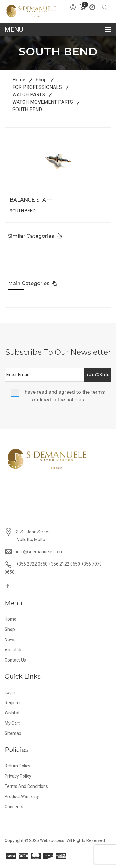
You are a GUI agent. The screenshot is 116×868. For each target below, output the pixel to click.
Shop (41, 80)
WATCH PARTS (29, 95)
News (10, 640)
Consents (14, 807)
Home (19, 80)
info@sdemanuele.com (39, 552)
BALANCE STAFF (31, 200)
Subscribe (98, 375)
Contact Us (15, 660)
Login (10, 692)
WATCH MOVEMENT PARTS (43, 102)
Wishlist (12, 713)
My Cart (12, 723)
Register (13, 703)
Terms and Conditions (26, 786)
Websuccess (52, 840)
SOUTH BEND (27, 109)
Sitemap (13, 733)
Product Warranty (22, 796)
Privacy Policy (18, 776)
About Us (14, 650)
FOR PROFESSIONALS (37, 87)
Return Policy (17, 766)
